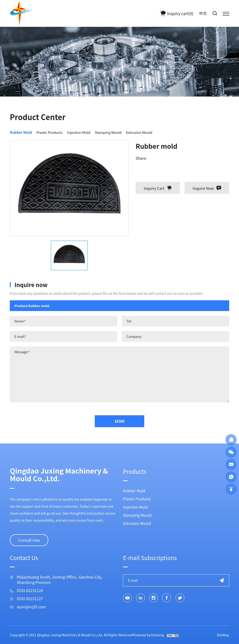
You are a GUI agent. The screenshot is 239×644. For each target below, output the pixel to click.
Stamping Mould (108, 132)
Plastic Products (49, 132)
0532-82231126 (30, 590)
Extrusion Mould (139, 132)
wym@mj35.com (31, 607)
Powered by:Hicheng (148, 635)
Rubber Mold (21, 132)
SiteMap (223, 635)
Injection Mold (79, 132)
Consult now (29, 540)
